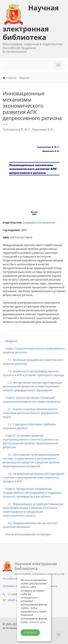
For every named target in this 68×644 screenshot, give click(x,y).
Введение (10, 341)
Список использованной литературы (27, 534)
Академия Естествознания (39, 223)
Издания (24, 78)
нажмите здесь (37, 622)
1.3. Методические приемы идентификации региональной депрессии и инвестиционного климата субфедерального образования (32, 386)
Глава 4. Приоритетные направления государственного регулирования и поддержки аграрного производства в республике (32, 493)
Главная (11, 78)
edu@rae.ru (15, 600)
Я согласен (30, 633)
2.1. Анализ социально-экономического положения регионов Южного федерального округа (31, 413)
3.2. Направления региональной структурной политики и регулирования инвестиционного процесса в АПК (33, 477)
